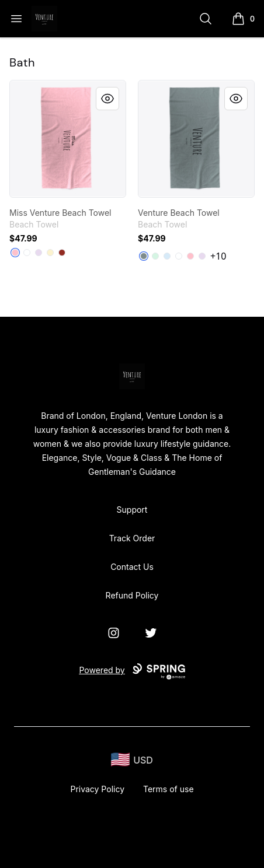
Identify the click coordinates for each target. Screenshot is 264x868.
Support (132, 510)
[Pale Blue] (167, 256)
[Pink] (15, 253)
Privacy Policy (97, 789)
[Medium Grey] (144, 256)
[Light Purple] (39, 253)
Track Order (132, 538)
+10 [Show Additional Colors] (218, 256)
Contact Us (132, 567)
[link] (68, 139)
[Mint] (155, 256)
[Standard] (27, 253)
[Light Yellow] (50, 253)
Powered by (132, 671)
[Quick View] (107, 99)
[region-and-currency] (132, 760)
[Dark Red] (62, 253)
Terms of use (169, 789)
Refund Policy (132, 595)
